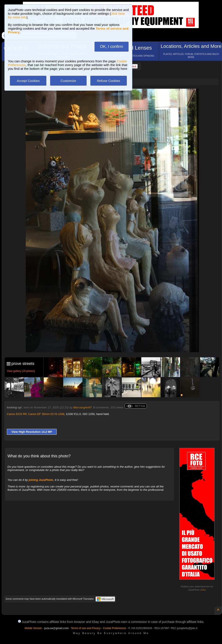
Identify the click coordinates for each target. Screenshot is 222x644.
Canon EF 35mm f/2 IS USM (46, 414)
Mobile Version (33, 628)
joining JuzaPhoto (41, 480)
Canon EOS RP (17, 414)
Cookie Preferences (114, 628)
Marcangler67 (82, 407)
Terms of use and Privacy (86, 628)
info (203, 590)
